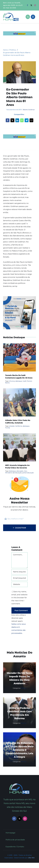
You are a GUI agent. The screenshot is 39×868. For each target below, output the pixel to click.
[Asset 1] (11, 13)
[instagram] (35, 5)
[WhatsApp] (22, 120)
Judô (24, 381)
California (19, 426)
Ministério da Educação (13, 473)
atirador (12, 426)
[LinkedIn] (17, 120)
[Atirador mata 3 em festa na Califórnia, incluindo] (19, 390)
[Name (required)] (19, 572)
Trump (8, 428)
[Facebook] (8, 120)
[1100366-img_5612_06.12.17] (19, 62)
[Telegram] (27, 120)
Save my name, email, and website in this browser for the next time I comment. (19, 598)
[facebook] (27, 5)
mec (25, 471)
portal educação (28, 473)
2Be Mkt (31, 858)
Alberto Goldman (29, 110)
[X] (12, 120)
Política (24, 688)
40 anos (12, 381)
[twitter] (31, 5)
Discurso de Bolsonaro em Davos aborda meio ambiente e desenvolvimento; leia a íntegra (20, 750)
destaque (19, 381)
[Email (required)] (19, 578)
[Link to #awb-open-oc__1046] (28, 17)
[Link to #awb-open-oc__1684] (33, 17)
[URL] (19, 584)
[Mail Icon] (19, 784)
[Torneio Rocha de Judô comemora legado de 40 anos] (19, 345)
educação (20, 471)
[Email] (31, 120)
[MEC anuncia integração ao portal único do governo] (19, 435)
